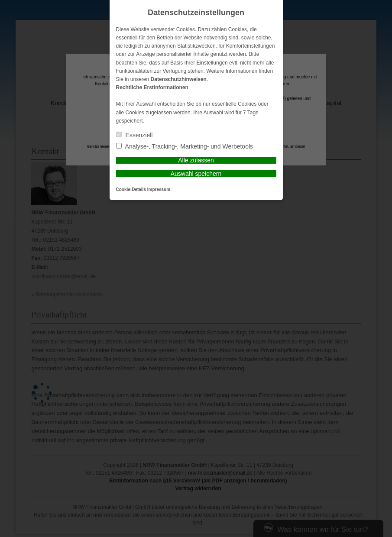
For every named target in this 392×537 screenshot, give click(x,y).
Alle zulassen (196, 160)
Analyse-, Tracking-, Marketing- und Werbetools (185, 146)
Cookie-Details (131, 189)
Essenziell (134, 135)
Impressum (159, 189)
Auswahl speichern (196, 174)
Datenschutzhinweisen (179, 79)
